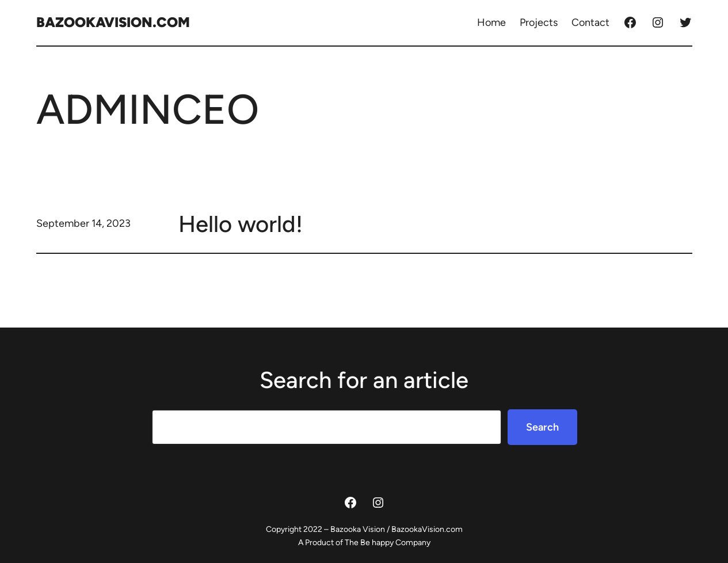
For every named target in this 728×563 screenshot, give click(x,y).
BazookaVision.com (113, 22)
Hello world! (241, 224)
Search (542, 427)
